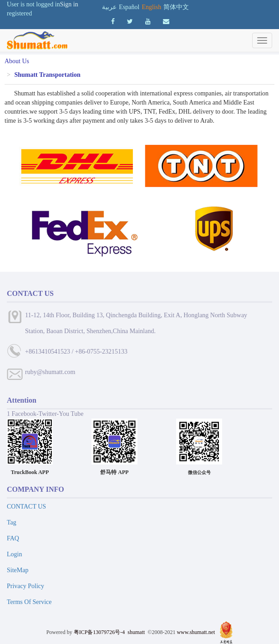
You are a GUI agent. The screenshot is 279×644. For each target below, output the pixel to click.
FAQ (13, 538)
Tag (12, 522)
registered (19, 13)
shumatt (137, 632)
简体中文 (176, 7)
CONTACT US (26, 507)
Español (129, 7)
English (151, 7)
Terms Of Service (29, 602)
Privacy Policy (25, 586)
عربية (109, 7)
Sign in (69, 4)
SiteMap (18, 570)
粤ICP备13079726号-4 (99, 632)
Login (14, 554)
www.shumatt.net (196, 632)
